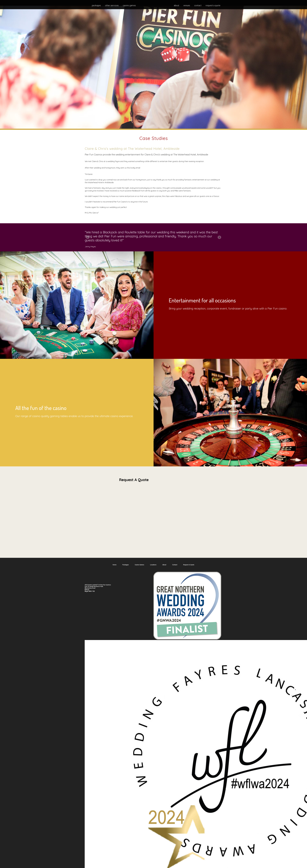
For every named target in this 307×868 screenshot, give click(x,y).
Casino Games (129, 5)
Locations (153, 565)
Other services (112, 5)
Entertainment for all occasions (202, 300)
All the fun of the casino (41, 408)
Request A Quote (213, 5)
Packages (96, 5)
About (177, 5)
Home (115, 565)
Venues (187, 5)
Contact (198, 5)
